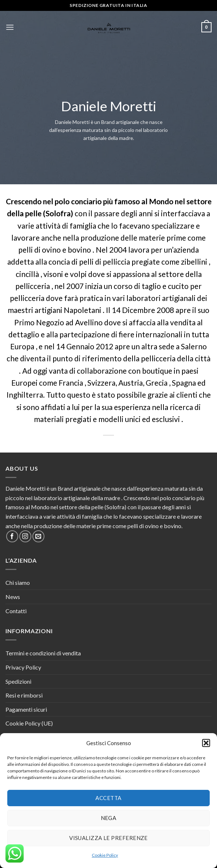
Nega (109, 818)
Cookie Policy (105, 855)
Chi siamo (18, 582)
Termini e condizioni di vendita (43, 653)
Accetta (108, 798)
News (13, 597)
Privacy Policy (23, 667)
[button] (206, 743)
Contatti (16, 611)
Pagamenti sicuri (26, 709)
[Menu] (10, 27)
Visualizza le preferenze (108, 838)
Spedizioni (18, 681)
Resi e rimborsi (24, 695)
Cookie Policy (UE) (29, 723)
